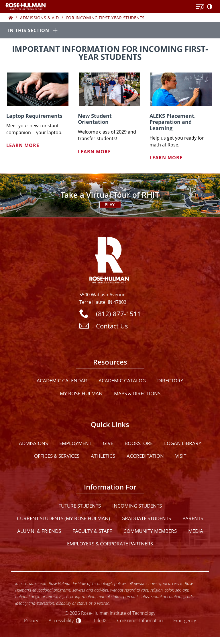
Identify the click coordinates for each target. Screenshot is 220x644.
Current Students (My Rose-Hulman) (63, 518)
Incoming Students (137, 506)
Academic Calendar (62, 381)
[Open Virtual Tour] (110, 195)
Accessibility (61, 621)
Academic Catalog (122, 381)
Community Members (150, 531)
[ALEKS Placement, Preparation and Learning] (181, 89)
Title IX (100, 621)
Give (108, 443)
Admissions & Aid (39, 18)
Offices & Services (57, 456)
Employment (75, 443)
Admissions (33, 443)
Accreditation (145, 456)
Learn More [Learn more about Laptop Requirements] (23, 146)
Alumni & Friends (39, 531)
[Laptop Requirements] (38, 89)
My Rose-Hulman (81, 393)
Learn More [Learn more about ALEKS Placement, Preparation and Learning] (166, 158)
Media (196, 531)
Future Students (80, 506)
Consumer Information (140, 621)
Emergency (185, 621)
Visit (181, 456)
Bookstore (139, 443)
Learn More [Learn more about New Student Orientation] (94, 152)
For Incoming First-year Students (105, 18)
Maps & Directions (137, 393)
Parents (193, 518)
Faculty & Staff (92, 531)
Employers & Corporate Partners (110, 544)
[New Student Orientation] (109, 89)
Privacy (31, 621)
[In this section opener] (110, 31)
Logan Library (183, 443)
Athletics (103, 456)
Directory (170, 381)
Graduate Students (146, 518)
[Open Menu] (200, 7)
